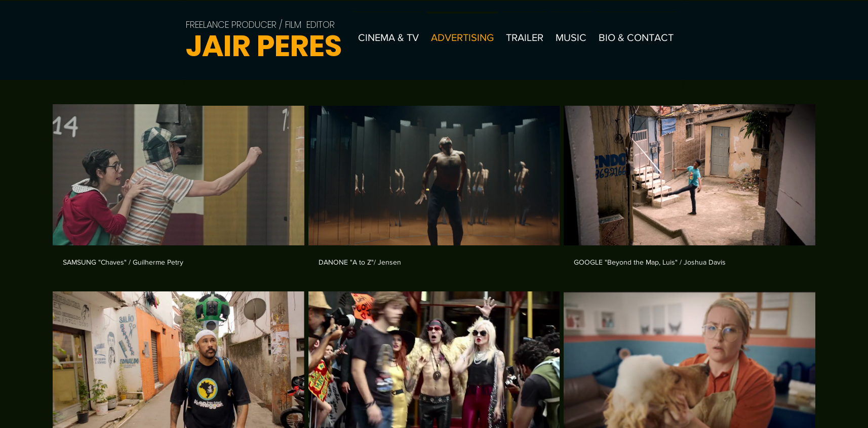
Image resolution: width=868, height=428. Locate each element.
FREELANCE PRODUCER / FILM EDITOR (260, 25)
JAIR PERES (264, 46)
